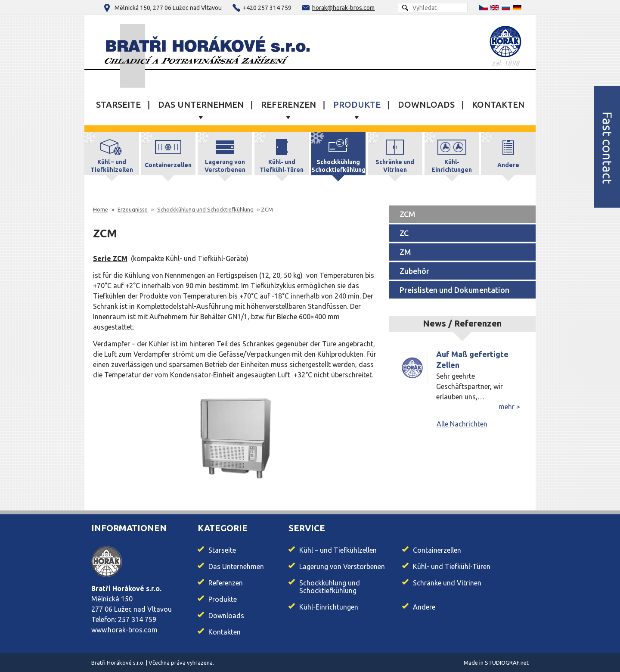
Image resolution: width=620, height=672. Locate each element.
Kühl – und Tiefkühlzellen (338, 550)
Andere (424, 607)
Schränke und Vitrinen (447, 583)
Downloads (426, 105)
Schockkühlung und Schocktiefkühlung (330, 587)
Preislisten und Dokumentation (454, 290)
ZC (404, 233)
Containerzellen (437, 550)
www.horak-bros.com (124, 630)
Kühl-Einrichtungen (329, 607)
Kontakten (498, 105)
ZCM (408, 214)
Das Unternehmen (201, 105)
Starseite (118, 105)
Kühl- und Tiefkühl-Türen (452, 566)
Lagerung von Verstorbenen (342, 566)
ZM (405, 252)
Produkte (357, 105)
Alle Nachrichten (462, 424)
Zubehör (414, 271)
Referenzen (288, 105)
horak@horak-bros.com (343, 8)
